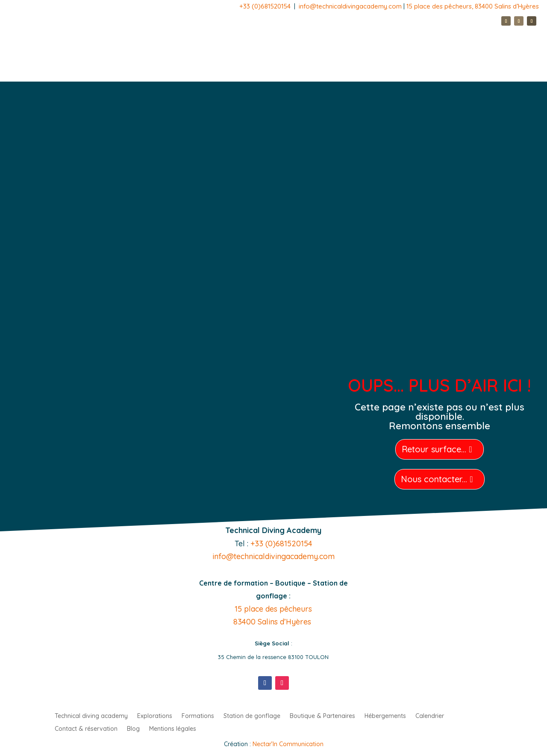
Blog (133, 729)
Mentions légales (173, 729)
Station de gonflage (252, 716)
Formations (198, 716)
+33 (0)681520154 (265, 6)
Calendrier (430, 716)
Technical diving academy (91, 716)
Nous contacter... (434, 479)
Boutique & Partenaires (322, 716)
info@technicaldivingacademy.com (351, 6)
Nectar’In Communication (288, 744)
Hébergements (385, 716)
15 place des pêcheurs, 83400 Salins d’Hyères (473, 6)
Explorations (155, 716)
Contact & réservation (86, 729)
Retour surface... (434, 449)
